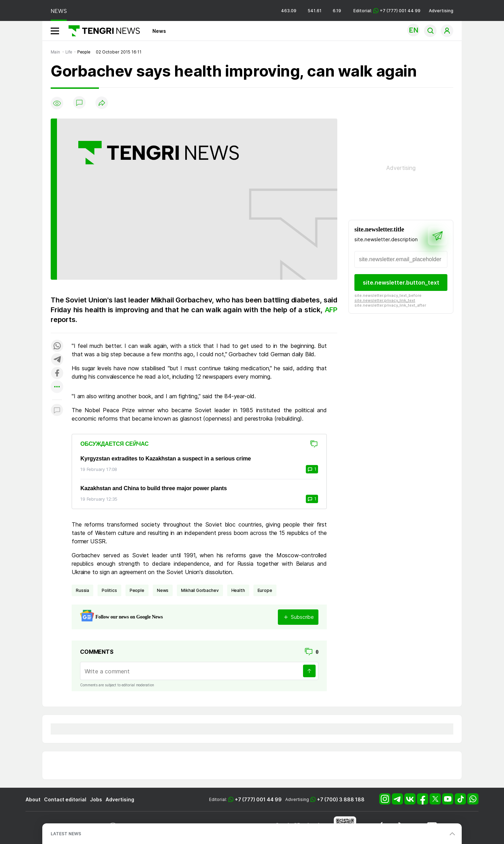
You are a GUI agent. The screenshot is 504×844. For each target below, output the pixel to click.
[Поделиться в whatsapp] (57, 346)
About (33, 799)
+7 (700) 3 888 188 (341, 799)
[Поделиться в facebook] (57, 374)
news (163, 590)
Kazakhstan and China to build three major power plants (154, 488)
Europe (265, 590)
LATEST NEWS (66, 834)
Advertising (441, 11)
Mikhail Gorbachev (200, 590)
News (159, 31)
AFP (331, 310)
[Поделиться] (102, 103)
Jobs (96, 799)
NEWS (59, 11)
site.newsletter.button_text (401, 282)
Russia (82, 590)
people (137, 590)
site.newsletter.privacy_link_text (385, 300)
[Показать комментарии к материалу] (57, 410)
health (238, 590)
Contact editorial (65, 799)
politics (109, 590)
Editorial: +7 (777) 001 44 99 (387, 11)
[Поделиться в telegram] (57, 360)
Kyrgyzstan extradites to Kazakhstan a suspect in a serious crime (166, 459)
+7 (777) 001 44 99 (258, 799)
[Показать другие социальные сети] (57, 387)
